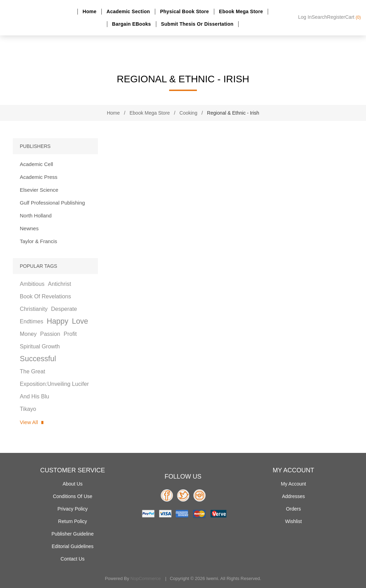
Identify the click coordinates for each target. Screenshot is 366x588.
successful (38, 359)
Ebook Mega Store (241, 11)
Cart (353, 17)
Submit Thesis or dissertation (197, 24)
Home (90, 11)
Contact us (72, 559)
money (28, 334)
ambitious (32, 284)
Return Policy (72, 521)
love (80, 321)
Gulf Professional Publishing (52, 203)
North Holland (36, 216)
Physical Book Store (185, 11)
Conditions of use (73, 496)
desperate (64, 309)
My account (293, 484)
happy (57, 321)
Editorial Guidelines (73, 546)
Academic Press (39, 177)
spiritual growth (40, 346)
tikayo (28, 409)
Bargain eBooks (132, 24)
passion (50, 334)
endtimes (31, 321)
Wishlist (293, 521)
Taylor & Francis (39, 241)
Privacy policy (72, 509)
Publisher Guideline (72, 534)
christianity (34, 309)
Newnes (29, 228)
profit (70, 334)
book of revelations (45, 296)
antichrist (60, 284)
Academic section (128, 11)
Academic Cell (36, 164)
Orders (294, 509)
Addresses (293, 496)
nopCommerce (146, 578)
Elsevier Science (39, 190)
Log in (305, 17)
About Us (73, 484)
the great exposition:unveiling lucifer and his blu (54, 384)
